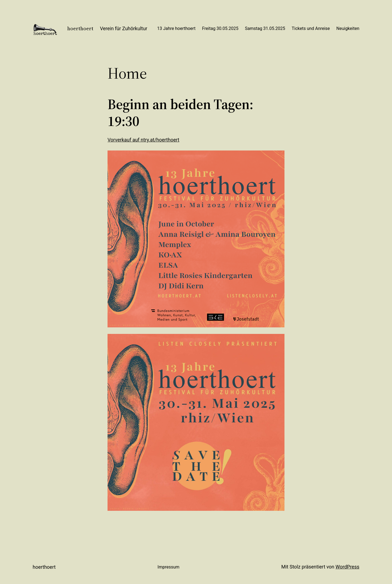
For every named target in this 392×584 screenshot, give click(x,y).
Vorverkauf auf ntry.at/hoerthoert (143, 140)
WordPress (347, 567)
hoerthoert (80, 28)
